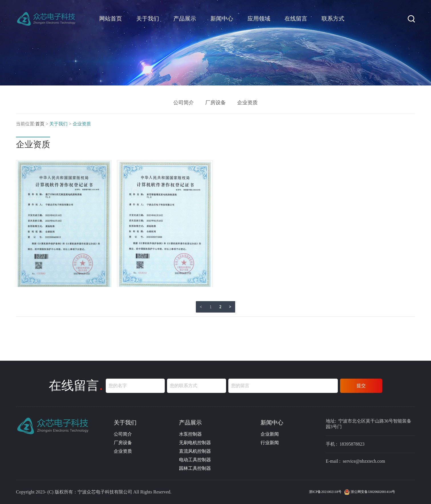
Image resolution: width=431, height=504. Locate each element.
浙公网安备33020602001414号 (370, 492)
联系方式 (333, 19)
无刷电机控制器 (195, 443)
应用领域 (259, 19)
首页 (40, 124)
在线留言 (296, 19)
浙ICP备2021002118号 (326, 492)
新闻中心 (222, 19)
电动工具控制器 (195, 460)
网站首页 (111, 19)
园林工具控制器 (195, 468)
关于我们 (148, 19)
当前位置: (26, 124)
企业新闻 (270, 434)
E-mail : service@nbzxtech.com (356, 461)
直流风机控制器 (195, 451)
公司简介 (184, 103)
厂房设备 (215, 103)
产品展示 (185, 19)
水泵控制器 (190, 434)
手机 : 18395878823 (345, 444)
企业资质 (247, 103)
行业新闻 (270, 443)
